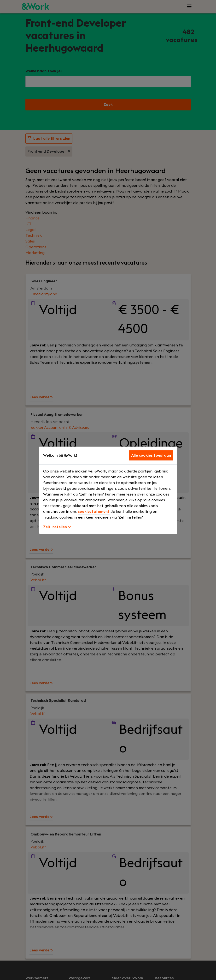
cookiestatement (94, 512)
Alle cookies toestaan (151, 455)
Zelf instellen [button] (57, 527)
